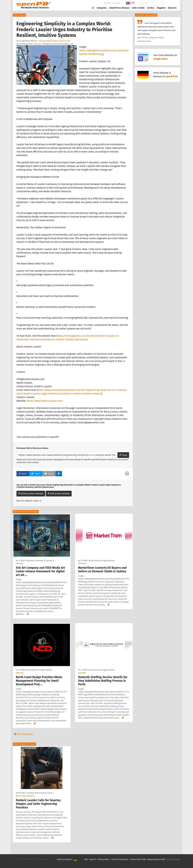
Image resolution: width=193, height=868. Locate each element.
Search (170, 3)
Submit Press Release (119, 8)
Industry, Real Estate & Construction (55, 41)
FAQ (86, 859)
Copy (123, 455)
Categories (102, 8)
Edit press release (59, 494)
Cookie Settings (173, 859)
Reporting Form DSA (156, 859)
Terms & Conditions (120, 859)
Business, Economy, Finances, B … (41, 560)
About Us (172, 8)
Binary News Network (25, 796)
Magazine (161, 8)
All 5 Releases (23, 734)
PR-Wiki (108, 3)
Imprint (117, 3)
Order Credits (138, 8)
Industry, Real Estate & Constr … (40, 793)
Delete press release (31, 494)
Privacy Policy (104, 859)
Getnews (37, 44)
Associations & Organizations (102, 560)
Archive (151, 8)
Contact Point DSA (138, 859)
